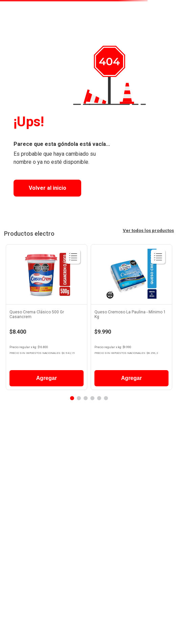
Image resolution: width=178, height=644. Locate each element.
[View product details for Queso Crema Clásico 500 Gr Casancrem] (47, 319)
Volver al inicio (48, 188)
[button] (72, 398)
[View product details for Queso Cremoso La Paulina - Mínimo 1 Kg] (131, 319)
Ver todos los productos (148, 230)
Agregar (47, 378)
